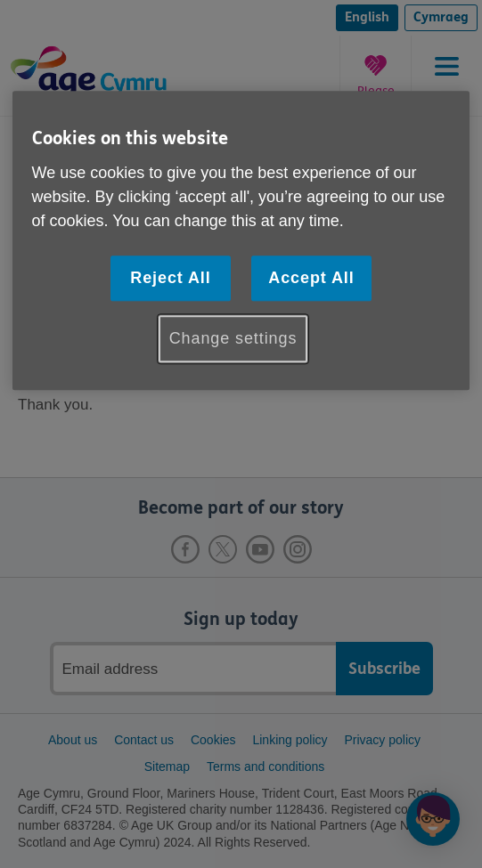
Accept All (311, 278)
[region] (241, 241)
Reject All (170, 278)
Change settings (233, 339)
